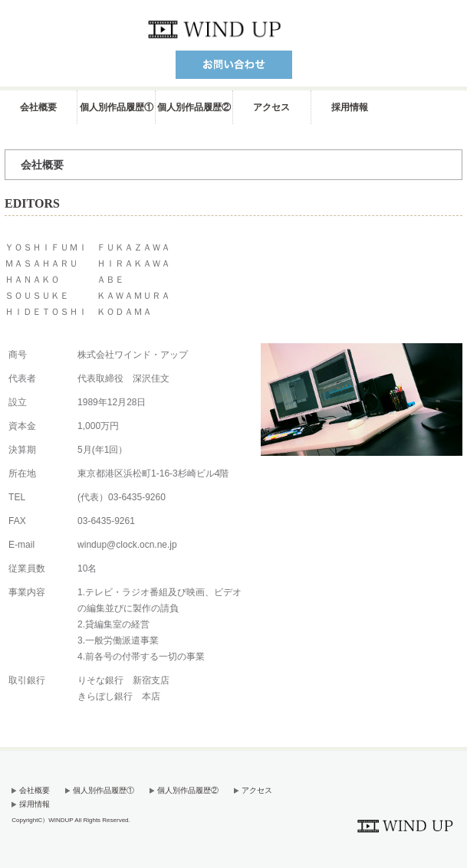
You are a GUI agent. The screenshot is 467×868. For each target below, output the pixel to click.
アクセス (271, 107)
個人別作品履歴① (117, 107)
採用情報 (350, 107)
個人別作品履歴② (194, 107)
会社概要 (38, 107)
